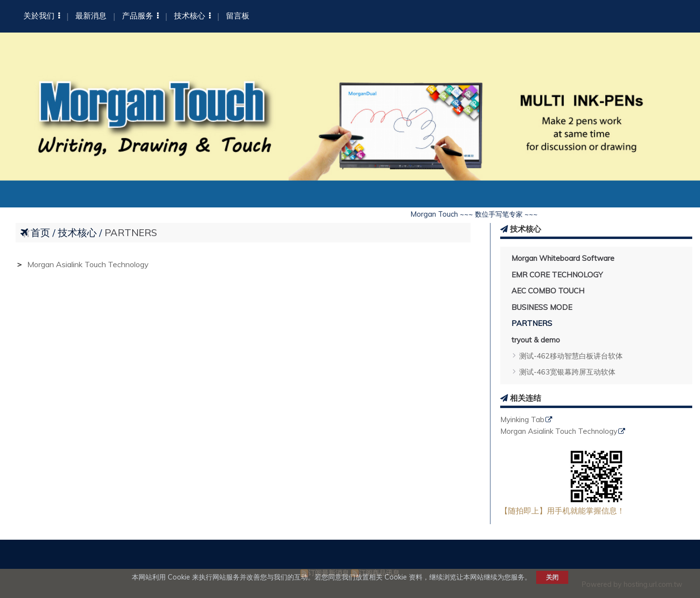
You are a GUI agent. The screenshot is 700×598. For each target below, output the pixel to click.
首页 (40, 232)
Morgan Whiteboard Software (563, 258)
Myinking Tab (522, 420)
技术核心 (79, 232)
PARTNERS (532, 323)
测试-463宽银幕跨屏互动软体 (567, 372)
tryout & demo (536, 340)
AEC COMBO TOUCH (548, 291)
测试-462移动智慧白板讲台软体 (571, 356)
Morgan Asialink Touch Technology (559, 432)
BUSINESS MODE (542, 307)
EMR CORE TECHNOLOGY (557, 275)
